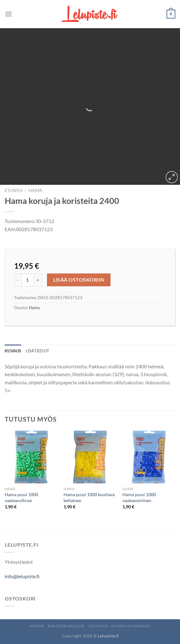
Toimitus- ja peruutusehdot (119, 626)
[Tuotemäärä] (28, 280)
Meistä (37, 626)
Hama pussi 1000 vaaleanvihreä (21, 497)
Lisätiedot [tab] (38, 351)
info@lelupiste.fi (22, 576)
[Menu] (8, 14)
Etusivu (14, 190)
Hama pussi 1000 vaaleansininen (139, 497)
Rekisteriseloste (66, 626)
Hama (35, 190)
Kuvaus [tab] (13, 351)
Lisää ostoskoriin (79, 280)
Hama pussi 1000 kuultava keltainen (89, 497)
